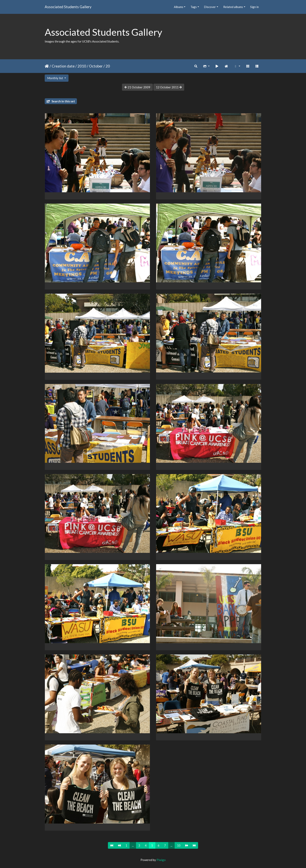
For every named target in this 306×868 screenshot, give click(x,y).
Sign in (254, 7)
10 (179, 845)
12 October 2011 (169, 87)
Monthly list (55, 78)
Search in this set (61, 101)
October (96, 66)
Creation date (63, 66)
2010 (82, 66)
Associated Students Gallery (68, 7)
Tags (194, 7)
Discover (210, 7)
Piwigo (161, 860)
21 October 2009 (137, 87)
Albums (179, 7)
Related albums (233, 7)
